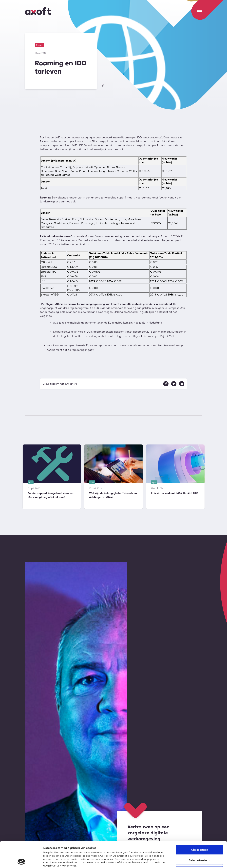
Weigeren (199, 846)
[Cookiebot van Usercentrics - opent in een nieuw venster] (21, 862)
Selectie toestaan (199, 836)
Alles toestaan (199, 826)
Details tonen (180, 861)
